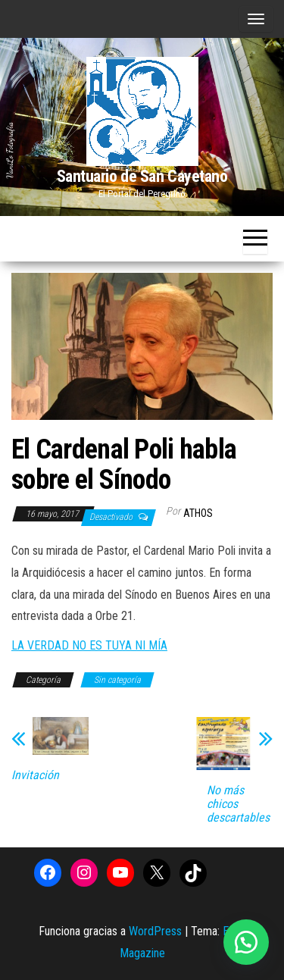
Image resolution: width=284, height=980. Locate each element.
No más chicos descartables (238, 804)
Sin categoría (117, 680)
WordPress (155, 931)
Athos (198, 513)
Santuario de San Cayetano (142, 176)
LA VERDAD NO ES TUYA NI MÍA (89, 645)
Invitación (35, 775)
